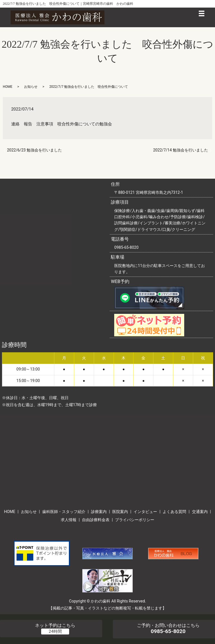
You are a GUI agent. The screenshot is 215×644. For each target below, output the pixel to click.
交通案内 (200, 512)
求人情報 (69, 520)
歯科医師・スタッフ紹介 (64, 512)
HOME (8, 87)
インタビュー (145, 512)
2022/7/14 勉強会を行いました (181, 150)
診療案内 (99, 512)
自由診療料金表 (96, 520)
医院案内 (120, 512)
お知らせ (31, 87)
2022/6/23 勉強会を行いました (34, 150)
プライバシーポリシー (135, 520)
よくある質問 (174, 512)
